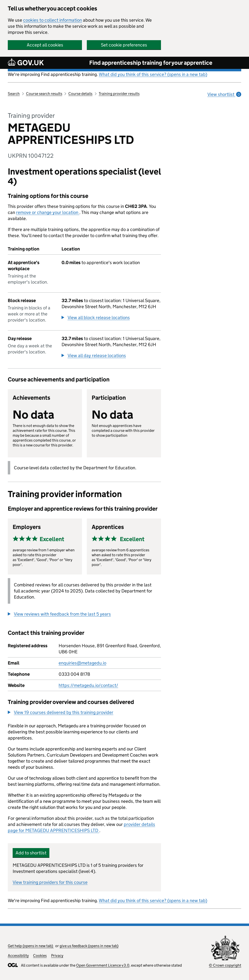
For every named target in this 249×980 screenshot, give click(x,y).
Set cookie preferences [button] (124, 45)
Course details (80, 94)
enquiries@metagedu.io (82, 663)
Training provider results (119, 94)
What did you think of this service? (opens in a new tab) (153, 74)
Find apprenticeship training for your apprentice (151, 63)
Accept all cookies (45, 45)
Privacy (57, 956)
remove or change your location (48, 212)
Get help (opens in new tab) (31, 946)
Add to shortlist (31, 853)
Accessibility (18, 956)
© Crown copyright (225, 965)
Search (14, 94)
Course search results (44, 94)
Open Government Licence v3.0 (103, 965)
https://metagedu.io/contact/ (88, 685)
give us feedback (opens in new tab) (89, 946)
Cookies (40, 956)
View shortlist (224, 94)
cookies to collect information (53, 20)
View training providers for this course (50, 882)
